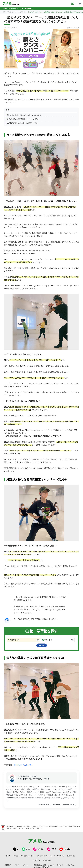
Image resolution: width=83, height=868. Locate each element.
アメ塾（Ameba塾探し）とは (23, 856)
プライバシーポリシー (22, 865)
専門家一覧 (36, 860)
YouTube (65, 849)
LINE (26, 849)
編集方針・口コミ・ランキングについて (50, 856)
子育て (51, 849)
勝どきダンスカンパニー (23, 765)
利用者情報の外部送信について (43, 865)
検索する (42, 645)
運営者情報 (47, 860)
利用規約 (8, 865)
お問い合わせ (71, 865)
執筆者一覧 (71, 856)
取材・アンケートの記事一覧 (17, 12)
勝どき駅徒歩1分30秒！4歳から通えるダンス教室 (24, 115)
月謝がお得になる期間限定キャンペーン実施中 (23, 119)
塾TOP (5, 12)
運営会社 (60, 865)
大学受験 (38, 849)
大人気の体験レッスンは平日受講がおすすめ (22, 123)
